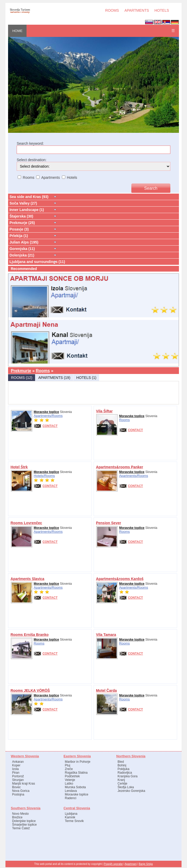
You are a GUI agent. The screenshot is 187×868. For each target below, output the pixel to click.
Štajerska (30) (21, 216)
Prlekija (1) (19, 236)
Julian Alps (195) (24, 242)
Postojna (18, 794)
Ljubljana (71, 814)
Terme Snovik (74, 821)
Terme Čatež (21, 828)
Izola (15, 769)
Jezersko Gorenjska (131, 791)
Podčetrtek (72, 776)
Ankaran (18, 762)
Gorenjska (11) (22, 249)
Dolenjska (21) (22, 255)
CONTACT (50, 426)
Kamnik (70, 817)
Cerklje (122, 784)
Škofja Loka (126, 787)
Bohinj (122, 765)
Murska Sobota (75, 787)
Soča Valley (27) (23, 203)
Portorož (18, 776)
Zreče (69, 769)
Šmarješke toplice (24, 825)
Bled (121, 762)
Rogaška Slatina (76, 773)
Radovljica (125, 773)
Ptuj (67, 765)
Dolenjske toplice (24, 821)
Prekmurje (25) (22, 223)
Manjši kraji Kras (23, 784)
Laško (69, 784)
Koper (16, 765)
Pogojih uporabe (113, 864)
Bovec (16, 787)
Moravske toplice (46, 412)
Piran (16, 773)
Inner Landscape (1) (27, 210)
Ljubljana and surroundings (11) (37, 262)
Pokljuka (123, 769)
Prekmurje (21, 371)
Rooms (43, 371)
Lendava (71, 791)
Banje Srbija (146, 864)
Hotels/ (39, 476)
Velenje (70, 780)
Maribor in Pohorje (78, 762)
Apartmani (131, 864)
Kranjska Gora (128, 776)
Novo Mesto (20, 814)
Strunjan (18, 780)
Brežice (17, 817)
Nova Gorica (21, 791)
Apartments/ (43, 416)
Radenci (70, 798)
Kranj (121, 780)
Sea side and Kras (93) (29, 197)
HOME (17, 31)
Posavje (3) (19, 229)
